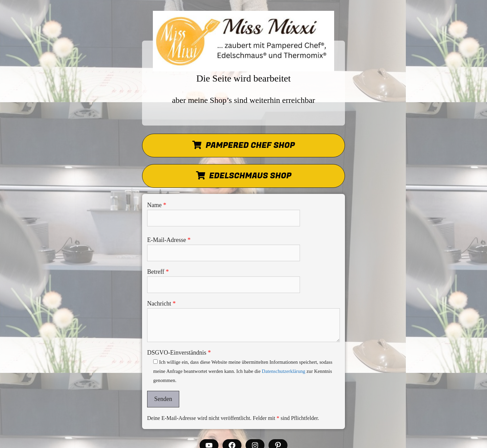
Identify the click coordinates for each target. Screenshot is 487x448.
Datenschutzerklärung (284, 371)
